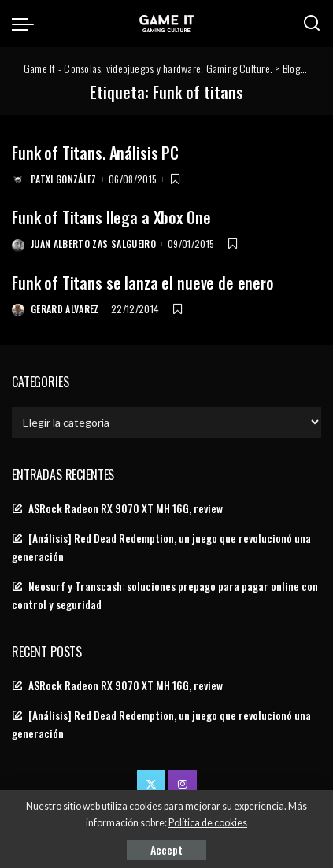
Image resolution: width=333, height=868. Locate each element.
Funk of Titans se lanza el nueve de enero (143, 283)
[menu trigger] (27, 24)
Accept (166, 850)
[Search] (312, 24)
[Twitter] (151, 785)
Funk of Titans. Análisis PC (95, 153)
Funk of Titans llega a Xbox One (111, 217)
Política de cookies (208, 823)
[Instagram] (183, 785)
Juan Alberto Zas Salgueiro (93, 244)
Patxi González (64, 179)
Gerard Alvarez (65, 309)
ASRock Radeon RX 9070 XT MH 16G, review (126, 508)
